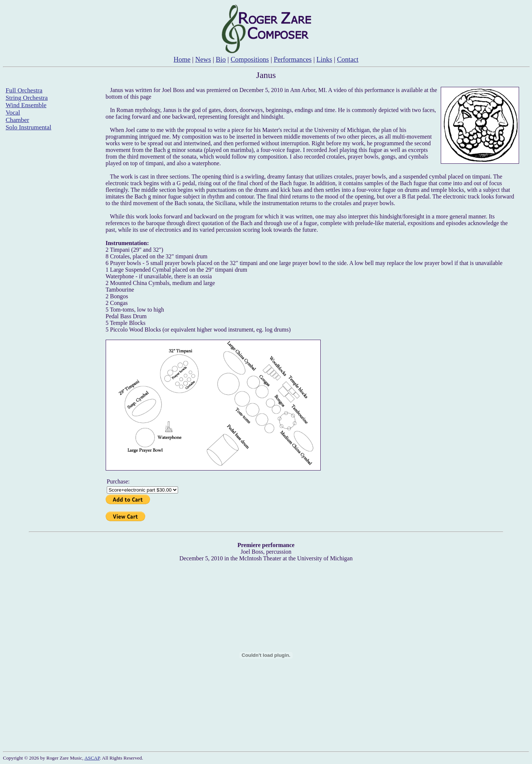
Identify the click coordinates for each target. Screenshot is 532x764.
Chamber (17, 120)
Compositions (250, 59)
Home (182, 59)
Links (325, 59)
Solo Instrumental (28, 127)
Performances (293, 59)
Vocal (13, 113)
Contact (348, 59)
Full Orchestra (24, 90)
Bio (221, 59)
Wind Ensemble (26, 105)
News (203, 59)
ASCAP (92, 758)
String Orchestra (27, 98)
